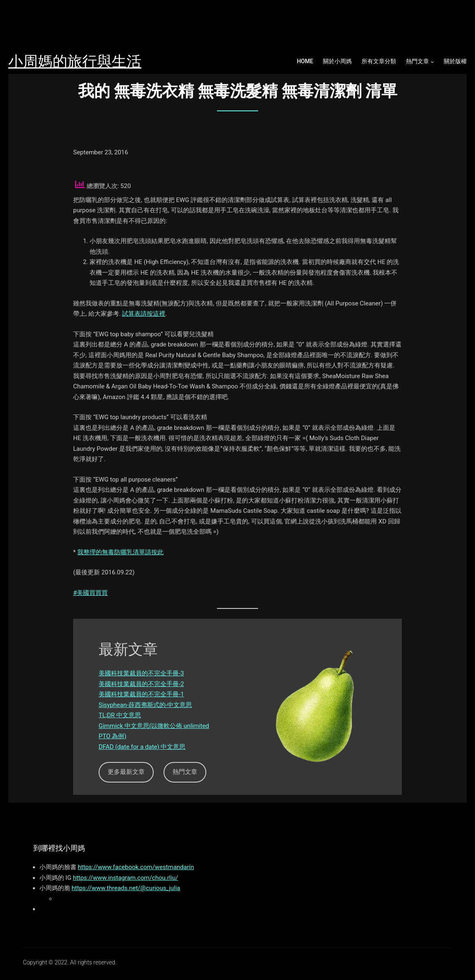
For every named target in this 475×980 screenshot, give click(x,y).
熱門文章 (417, 61)
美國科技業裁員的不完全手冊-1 (141, 694)
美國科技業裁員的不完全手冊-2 (141, 684)
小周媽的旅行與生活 (75, 61)
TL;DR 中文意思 (120, 715)
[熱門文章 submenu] (432, 62)
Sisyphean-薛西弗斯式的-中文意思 (145, 705)
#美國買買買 (90, 593)
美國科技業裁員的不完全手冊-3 (141, 673)
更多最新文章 (126, 772)
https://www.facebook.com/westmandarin (136, 867)
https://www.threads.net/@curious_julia (126, 888)
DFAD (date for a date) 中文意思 (142, 747)
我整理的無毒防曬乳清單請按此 (120, 552)
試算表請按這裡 (144, 314)
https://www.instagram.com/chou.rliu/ (125, 878)
